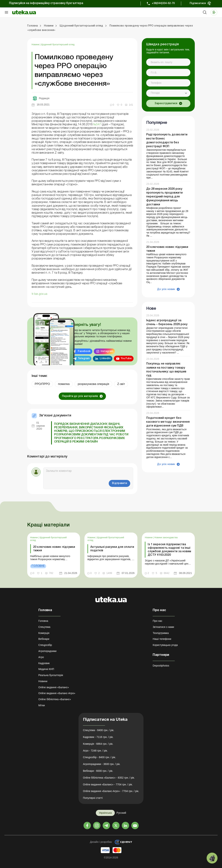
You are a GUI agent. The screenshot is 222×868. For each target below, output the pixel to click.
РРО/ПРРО (42, 384)
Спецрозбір (45, 645)
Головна (43, 621)
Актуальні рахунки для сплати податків (112, 549)
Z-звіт (121, 384)
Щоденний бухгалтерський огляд (58, 45)
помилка (64, 384)
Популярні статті (93, 798)
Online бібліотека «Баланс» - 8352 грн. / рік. (109, 778)
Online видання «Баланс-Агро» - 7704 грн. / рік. (111, 791)
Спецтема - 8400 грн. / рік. (99, 730)
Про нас (157, 621)
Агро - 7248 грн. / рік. (95, 751)
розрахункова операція (93, 384)
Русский (121, 813)
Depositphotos (161, 666)
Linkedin (105, 359)
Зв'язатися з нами (163, 627)
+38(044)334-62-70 (163, 3)
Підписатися (198, 3)
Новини (36, 45)
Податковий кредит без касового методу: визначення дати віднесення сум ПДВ (168, 422)
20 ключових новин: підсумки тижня (54, 549)
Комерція (44, 633)
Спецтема (44, 627)
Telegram (84, 359)
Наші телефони (162, 639)
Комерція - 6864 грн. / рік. (98, 744)
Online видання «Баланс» (54, 687)
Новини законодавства (166, 538)
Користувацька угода (165, 645)
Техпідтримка (161, 633)
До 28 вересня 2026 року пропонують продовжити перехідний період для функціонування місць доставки (164, 197)
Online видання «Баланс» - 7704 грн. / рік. (108, 784)
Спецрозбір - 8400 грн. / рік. (99, 757)
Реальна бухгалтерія (51, 675)
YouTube (126, 359)
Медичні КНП (46, 669)
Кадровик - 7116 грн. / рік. (98, 737)
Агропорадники (48, 651)
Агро (41, 657)
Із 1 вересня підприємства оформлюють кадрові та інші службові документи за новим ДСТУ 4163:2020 (169, 550)
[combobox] (168, 93)
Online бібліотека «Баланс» (55, 699)
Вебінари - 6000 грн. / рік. (98, 771)
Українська (105, 813)
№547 (97, 125)
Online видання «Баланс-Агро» (57, 693)
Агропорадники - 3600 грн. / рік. (102, 764)
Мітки (42, 705)
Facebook (84, 351)
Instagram (107, 351)
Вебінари (44, 639)
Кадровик (44, 663)
